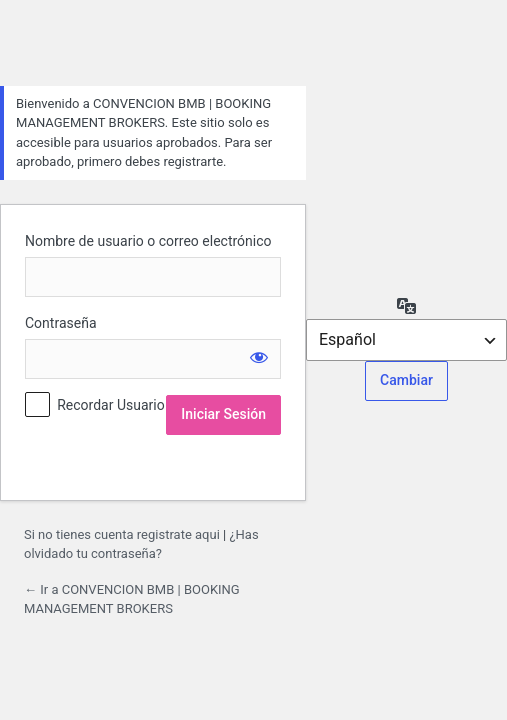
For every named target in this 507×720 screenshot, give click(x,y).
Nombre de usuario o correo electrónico (148, 241)
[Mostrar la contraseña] (259, 357)
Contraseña (61, 323)
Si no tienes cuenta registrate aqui (122, 534)
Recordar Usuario (110, 405)
